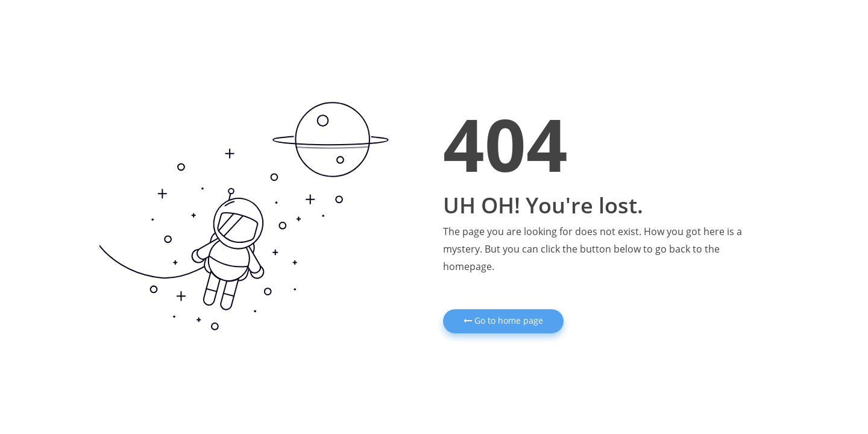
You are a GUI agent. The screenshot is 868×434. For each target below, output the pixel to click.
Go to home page (503, 320)
